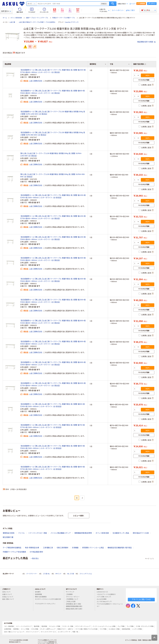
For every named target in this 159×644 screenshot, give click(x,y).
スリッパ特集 (25, 629)
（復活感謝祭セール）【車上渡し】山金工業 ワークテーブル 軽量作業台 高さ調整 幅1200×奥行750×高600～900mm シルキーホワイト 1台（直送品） (53, 217)
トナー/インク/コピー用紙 (38, 533)
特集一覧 (75, 632)
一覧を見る (35, 558)
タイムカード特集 (55, 626)
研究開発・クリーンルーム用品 (93, 548)
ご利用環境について (73, 599)
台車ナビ (71, 629)
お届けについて (8, 594)
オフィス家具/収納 (16, 18)
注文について (7, 592)
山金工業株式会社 (36, 81)
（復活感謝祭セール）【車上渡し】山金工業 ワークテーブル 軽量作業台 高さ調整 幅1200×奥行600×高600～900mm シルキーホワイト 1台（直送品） (53, 238)
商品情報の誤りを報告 (146, 42)
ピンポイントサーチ (64, 632)
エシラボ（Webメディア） (105, 602)
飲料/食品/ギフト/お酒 (141, 533)
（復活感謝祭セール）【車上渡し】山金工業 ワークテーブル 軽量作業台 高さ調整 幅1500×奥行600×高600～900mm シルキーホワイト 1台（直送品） (53, 280)
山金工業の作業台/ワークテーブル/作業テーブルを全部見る (37, 22)
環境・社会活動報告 (42, 597)
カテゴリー (6, 11)
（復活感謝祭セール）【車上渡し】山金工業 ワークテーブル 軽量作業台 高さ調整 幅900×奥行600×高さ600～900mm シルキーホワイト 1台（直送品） (52, 447)
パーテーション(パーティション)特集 (104, 626)
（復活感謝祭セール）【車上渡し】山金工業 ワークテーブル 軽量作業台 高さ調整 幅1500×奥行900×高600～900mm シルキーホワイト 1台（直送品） (53, 301)
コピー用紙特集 (9, 626)
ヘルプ (133, 4)
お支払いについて (9, 597)
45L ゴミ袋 (71, 574)
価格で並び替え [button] (140, 64)
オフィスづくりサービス (48, 632)
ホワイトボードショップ (83, 626)
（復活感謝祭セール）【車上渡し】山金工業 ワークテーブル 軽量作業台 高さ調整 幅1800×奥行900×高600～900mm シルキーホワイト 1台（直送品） (53, 363)
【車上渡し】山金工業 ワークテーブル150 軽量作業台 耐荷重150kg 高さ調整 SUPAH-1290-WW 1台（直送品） (51, 155)
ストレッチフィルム (86, 574)
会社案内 (39, 592)
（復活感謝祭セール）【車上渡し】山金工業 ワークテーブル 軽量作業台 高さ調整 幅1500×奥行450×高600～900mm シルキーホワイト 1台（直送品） (53, 259)
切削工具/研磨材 (63, 548)
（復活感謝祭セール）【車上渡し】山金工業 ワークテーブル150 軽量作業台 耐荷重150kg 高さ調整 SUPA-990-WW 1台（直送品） (53, 134)
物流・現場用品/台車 (32, 548)
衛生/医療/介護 (8, 537)
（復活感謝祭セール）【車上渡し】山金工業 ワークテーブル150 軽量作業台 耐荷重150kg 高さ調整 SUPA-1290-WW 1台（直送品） (53, 113)
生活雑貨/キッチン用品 (121, 533)
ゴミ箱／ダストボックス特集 (145, 626)
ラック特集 (130, 626)
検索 (113, 4)
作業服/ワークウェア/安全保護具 (14, 552)
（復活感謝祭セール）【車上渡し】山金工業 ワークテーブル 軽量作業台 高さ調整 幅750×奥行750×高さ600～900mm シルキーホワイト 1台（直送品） (52, 426)
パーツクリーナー (32, 574)
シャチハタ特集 (137, 629)
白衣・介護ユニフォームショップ (14, 632)
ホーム (5, 18)
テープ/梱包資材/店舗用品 (12, 548)
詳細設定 (104, 4)
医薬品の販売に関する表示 (75, 609)
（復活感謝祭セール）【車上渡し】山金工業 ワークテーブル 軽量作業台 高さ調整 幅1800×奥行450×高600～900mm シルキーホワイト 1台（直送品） (53, 322)
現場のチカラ (61, 629)
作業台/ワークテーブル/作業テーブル (64, 18)
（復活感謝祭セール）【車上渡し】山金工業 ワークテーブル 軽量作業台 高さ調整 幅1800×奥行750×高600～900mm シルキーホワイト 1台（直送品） (53, 384)
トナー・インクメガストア (24, 626)
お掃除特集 (8, 629)
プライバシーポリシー (74, 597)
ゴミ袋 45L (46, 574)
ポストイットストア (32, 632)
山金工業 (12, 22)
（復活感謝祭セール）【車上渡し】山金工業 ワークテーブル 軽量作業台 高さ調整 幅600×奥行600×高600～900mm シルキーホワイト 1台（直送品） (52, 92)
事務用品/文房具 (9, 533)
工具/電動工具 (48, 548)
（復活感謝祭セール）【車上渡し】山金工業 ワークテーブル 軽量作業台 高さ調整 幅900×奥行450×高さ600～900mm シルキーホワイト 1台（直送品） (52, 405)
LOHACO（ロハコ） (103, 592)
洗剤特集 (16, 629)
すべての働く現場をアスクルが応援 (86, 629)
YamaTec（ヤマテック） (72, 22)
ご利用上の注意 (72, 602)
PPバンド (58, 574)
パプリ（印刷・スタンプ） (105, 597)
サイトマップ (70, 592)
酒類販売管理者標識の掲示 (75, 606)
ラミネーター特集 (68, 626)
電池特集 (44, 626)
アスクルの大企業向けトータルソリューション (110, 605)
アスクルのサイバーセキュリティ (46, 604)
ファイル (21, 533)
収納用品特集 (126, 629)
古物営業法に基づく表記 (74, 604)
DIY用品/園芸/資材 (36, 552)
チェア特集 (121, 626)
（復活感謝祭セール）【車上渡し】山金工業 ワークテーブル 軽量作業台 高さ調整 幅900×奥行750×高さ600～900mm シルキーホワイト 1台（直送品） (52, 468)
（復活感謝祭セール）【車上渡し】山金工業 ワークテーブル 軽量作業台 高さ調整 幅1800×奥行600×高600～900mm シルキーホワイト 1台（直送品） (53, 343)
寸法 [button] (120, 64)
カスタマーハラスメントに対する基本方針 (48, 600)
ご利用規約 (70, 594)
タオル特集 (35, 629)
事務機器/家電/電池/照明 (83, 533)
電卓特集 (37, 626)
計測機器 (75, 548)
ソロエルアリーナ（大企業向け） (107, 594)
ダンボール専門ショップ (48, 629)
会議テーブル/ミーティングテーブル (37, 18)
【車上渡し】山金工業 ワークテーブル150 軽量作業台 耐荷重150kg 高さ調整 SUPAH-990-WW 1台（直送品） (53, 175)
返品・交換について (9, 599)
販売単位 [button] (98, 64)
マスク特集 (103, 629)
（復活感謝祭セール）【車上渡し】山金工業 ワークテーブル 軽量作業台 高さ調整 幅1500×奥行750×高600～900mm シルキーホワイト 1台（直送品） (53, 71)
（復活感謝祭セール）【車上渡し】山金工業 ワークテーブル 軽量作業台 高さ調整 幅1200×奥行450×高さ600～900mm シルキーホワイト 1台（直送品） (53, 196)
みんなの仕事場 (102, 599)
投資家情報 (39, 594)
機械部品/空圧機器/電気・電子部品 (120, 548)
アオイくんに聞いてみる (141, 599)
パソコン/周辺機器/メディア (61, 533)
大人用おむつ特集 (114, 629)
